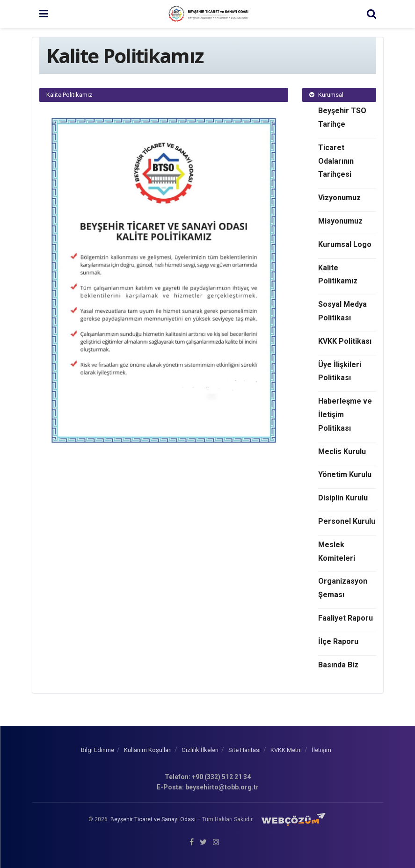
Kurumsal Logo (345, 244)
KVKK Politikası (345, 341)
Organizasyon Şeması (343, 588)
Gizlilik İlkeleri (200, 750)
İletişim (321, 750)
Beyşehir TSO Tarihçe (342, 117)
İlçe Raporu (338, 641)
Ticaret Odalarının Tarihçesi (336, 161)
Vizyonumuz (339, 198)
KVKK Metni (286, 750)
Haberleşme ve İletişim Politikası (345, 415)
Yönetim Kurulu (345, 474)
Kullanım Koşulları (148, 750)
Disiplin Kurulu (343, 498)
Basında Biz (338, 665)
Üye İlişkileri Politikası (340, 371)
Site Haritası (244, 750)
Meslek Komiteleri (337, 551)
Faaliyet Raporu (346, 618)
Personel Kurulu (347, 521)
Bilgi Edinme (98, 750)
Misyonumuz (340, 221)
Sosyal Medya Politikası (342, 311)
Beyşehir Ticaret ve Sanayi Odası (153, 819)
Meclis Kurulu (342, 452)
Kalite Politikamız (338, 275)
